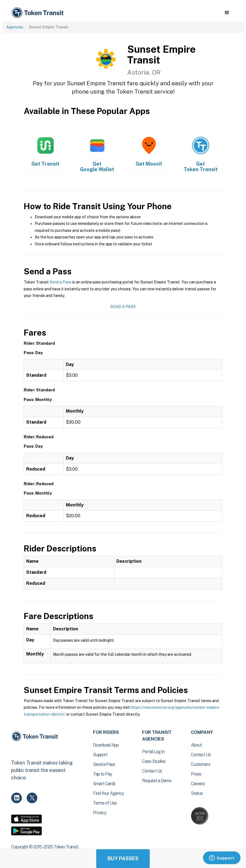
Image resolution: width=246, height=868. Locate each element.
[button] (227, 13)
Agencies (15, 27)
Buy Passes (123, 858)
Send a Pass (61, 282)
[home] (39, 13)
